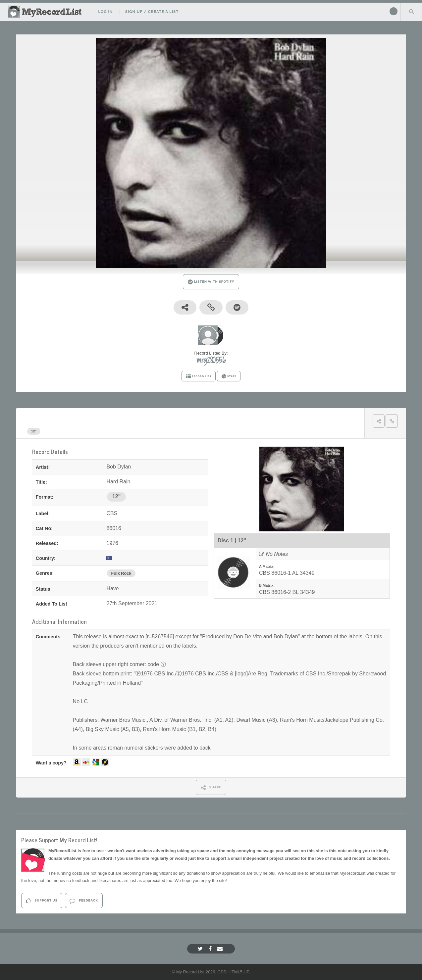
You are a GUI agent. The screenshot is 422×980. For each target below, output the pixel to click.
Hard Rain (79, 419)
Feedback (84, 901)
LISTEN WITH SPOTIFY (211, 282)
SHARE (211, 787)
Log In (105, 12)
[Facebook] (211, 949)
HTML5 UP (239, 972)
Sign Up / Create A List (152, 12)
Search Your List (411, 11)
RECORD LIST (199, 376)
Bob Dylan (42, 419)
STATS (229, 376)
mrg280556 (211, 360)
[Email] (221, 949)
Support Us (42, 901)
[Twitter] (201, 949)
